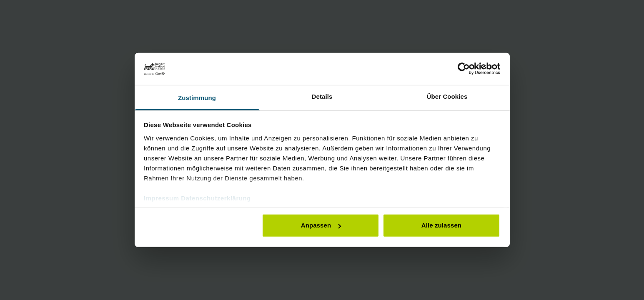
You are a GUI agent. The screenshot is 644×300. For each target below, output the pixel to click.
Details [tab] (322, 96)
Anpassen (321, 225)
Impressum (162, 198)
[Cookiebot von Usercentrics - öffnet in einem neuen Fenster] (464, 69)
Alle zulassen (441, 225)
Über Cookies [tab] (447, 96)
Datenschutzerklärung (216, 198)
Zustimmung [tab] (197, 98)
